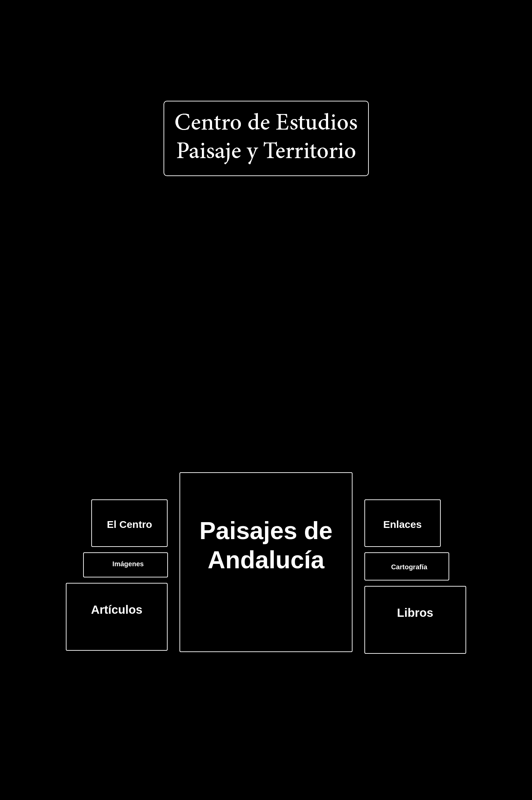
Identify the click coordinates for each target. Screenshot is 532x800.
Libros (415, 613)
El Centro (129, 524)
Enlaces (403, 524)
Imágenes (128, 564)
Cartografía (409, 567)
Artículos (117, 609)
